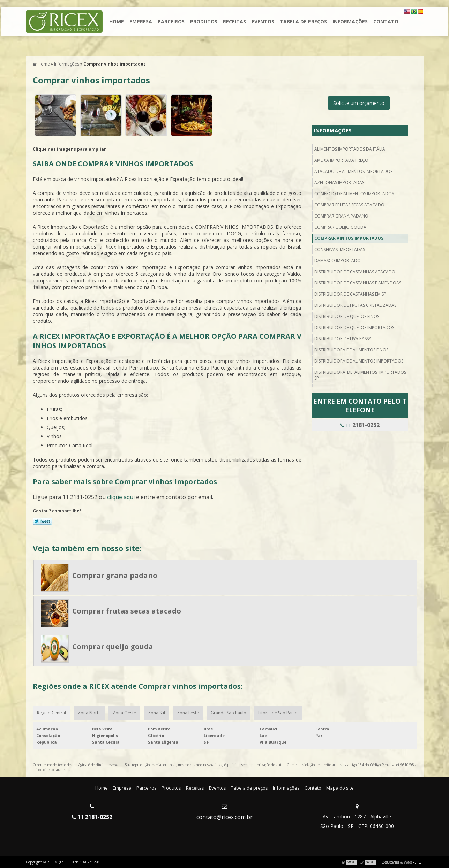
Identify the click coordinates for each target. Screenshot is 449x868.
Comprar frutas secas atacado (349, 205)
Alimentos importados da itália (350, 149)
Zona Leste (188, 713)
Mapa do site (340, 788)
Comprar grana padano (341, 216)
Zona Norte (89, 713)
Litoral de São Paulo (278, 713)
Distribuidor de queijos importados (354, 328)
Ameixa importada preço (341, 160)
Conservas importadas (340, 249)
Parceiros (171, 21)
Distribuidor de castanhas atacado (355, 272)
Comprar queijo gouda (340, 227)
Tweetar (42, 521)
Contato (386, 21)
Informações (350, 21)
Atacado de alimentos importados (353, 171)
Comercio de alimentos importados (354, 194)
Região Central (51, 713)
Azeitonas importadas (339, 182)
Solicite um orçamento (359, 103)
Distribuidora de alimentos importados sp (360, 375)
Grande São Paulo (229, 713)
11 (360, 425)
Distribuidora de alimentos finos (351, 350)
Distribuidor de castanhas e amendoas (358, 283)
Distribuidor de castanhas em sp (350, 294)
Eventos (263, 21)
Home (117, 21)
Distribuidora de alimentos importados (359, 361)
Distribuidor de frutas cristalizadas (355, 305)
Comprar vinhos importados (349, 238)
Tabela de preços (303, 21)
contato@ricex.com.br (224, 817)
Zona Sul (156, 713)
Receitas (234, 21)
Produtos (204, 21)
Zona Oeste (124, 713)
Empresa (141, 21)
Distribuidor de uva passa (343, 339)
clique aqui (121, 497)
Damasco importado (338, 261)
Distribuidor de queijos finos (347, 316)
